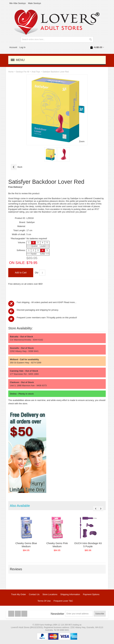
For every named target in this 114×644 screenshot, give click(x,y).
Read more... (70, 302)
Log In (22, 47)
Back (17, 167)
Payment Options (91, 594)
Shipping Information (70, 594)
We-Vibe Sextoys (18, 3)
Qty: (37, 272)
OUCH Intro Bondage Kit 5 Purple (92, 545)
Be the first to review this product (24, 193)
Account (13, 47)
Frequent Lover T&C (63, 601)
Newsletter (57, 614)
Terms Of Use (44, 601)
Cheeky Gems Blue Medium (27, 545)
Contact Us (34, 594)
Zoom (82, 141)
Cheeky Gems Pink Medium (60, 545)
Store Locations (50, 594)
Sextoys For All (23, 72)
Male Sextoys (35, 3)
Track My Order (19, 594)
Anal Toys (36, 72)
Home (11, 72)
